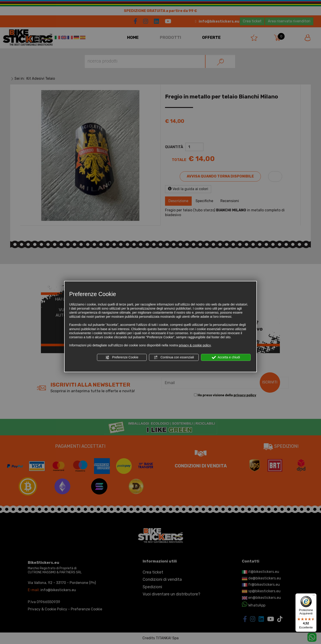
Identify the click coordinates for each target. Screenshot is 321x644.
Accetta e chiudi (226, 357)
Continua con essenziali (174, 357)
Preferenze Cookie (122, 357)
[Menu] (314, 596)
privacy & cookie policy (195, 345)
